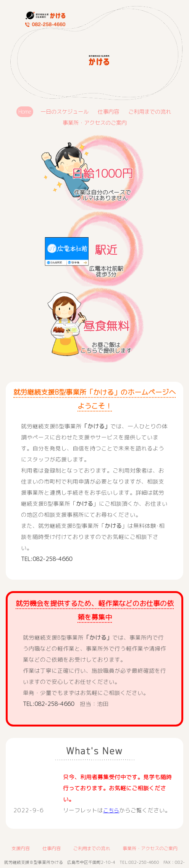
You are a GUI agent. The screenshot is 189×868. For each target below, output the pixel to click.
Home (21, 112)
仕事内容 (109, 112)
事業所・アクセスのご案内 (95, 123)
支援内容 (21, 848)
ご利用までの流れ (152, 112)
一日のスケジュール (62, 112)
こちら (112, 810)
